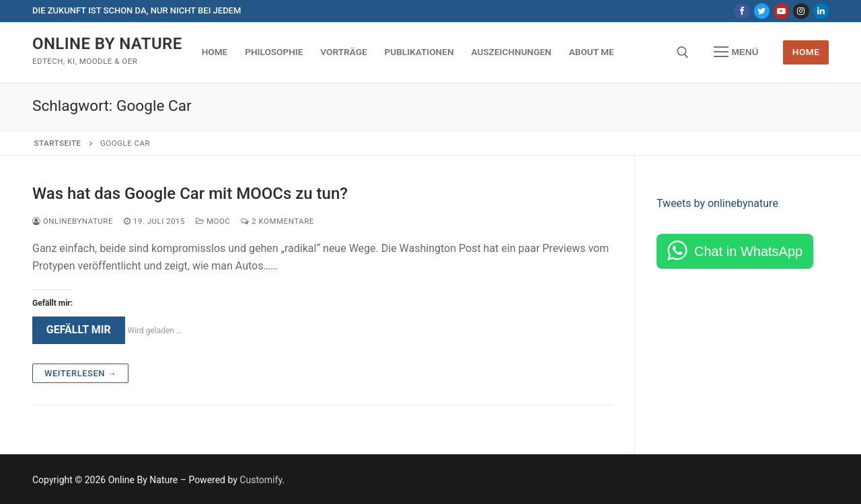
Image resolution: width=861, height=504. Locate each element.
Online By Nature (107, 44)
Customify (261, 480)
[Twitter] (762, 11)
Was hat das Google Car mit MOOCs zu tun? (190, 194)
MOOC (213, 221)
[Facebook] (742, 11)
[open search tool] (683, 52)
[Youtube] (781, 11)
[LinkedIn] (821, 11)
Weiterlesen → (80, 373)
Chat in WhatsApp (748, 251)
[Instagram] (801, 11)
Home (806, 52)
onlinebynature (73, 221)
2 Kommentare (277, 221)
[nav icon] (736, 52)
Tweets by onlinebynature (717, 203)
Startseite (58, 143)
